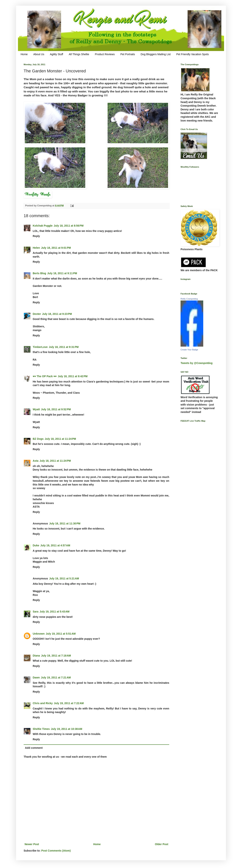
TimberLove (40, 347)
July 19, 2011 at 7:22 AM (69, 703)
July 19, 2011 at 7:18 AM (56, 656)
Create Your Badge (189, 350)
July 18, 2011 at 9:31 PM (64, 347)
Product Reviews (105, 54)
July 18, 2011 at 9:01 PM (56, 248)
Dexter (37, 314)
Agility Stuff (57, 54)
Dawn (36, 678)
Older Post (162, 844)
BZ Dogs (38, 439)
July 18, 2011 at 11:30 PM (65, 523)
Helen (36, 248)
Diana (36, 656)
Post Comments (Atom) (56, 851)
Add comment (34, 748)
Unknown (39, 634)
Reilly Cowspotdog (189, 299)
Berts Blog (39, 273)
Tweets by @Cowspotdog (197, 363)
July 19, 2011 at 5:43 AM (54, 612)
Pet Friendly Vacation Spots (192, 54)
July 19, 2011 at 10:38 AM (67, 729)
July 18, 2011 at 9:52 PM (56, 409)
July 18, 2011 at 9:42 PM (73, 376)
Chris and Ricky (43, 703)
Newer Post (32, 844)
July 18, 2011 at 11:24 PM (60, 439)
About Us (39, 54)
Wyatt (36, 409)
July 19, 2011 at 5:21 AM (64, 578)
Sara (36, 612)
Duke (36, 545)
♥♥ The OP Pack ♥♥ (45, 376)
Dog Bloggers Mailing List (156, 54)
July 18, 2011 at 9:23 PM (57, 314)
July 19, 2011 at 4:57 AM (55, 545)
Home (24, 54)
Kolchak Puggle (43, 226)
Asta (36, 461)
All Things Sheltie (79, 54)
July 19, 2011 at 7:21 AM (56, 678)
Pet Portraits (128, 54)
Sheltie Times (41, 729)
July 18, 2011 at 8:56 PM (69, 226)
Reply (36, 236)
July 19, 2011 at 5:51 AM (61, 634)
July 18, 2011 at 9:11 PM (62, 273)
